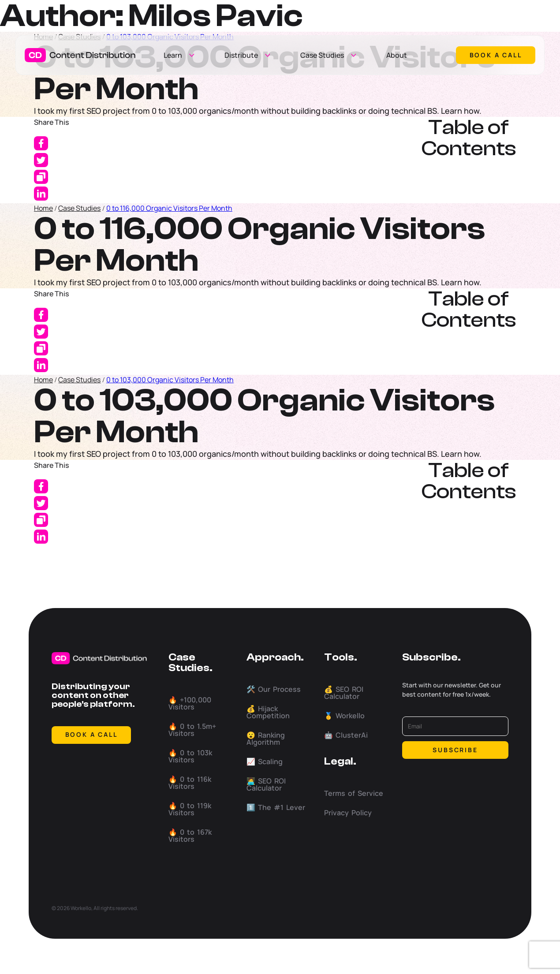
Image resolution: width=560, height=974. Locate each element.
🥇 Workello (344, 716)
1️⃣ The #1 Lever (276, 807)
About (397, 55)
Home (43, 208)
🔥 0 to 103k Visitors (190, 756)
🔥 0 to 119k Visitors (190, 809)
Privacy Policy (348, 813)
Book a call (496, 55)
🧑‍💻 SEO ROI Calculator (266, 784)
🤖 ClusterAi (346, 735)
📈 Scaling (265, 761)
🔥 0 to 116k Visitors (190, 783)
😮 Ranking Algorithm (266, 739)
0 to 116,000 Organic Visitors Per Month (169, 208)
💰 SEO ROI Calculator (344, 693)
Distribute (241, 55)
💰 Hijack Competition (268, 712)
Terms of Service (354, 793)
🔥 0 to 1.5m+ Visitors (192, 730)
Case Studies (322, 55)
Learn (173, 55)
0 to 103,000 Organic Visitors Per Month (170, 380)
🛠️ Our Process (274, 689)
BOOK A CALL (91, 734)
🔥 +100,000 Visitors (190, 703)
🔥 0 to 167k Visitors (190, 836)
